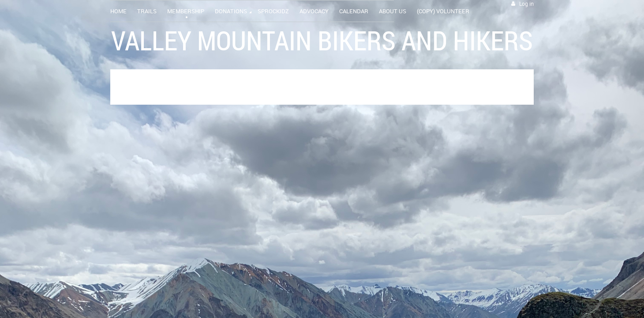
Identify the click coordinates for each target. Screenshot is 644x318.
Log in (526, 4)
